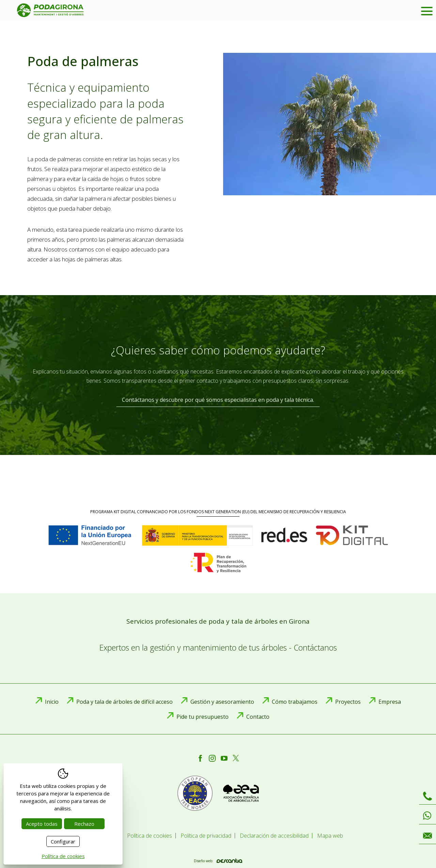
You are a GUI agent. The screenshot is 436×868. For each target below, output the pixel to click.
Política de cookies (63, 856)
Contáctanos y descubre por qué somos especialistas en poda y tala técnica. (218, 400)
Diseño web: (218, 861)
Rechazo (84, 824)
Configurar (63, 841)
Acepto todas (42, 824)
